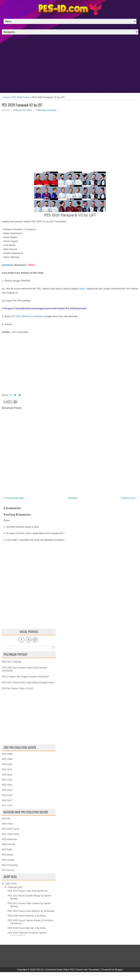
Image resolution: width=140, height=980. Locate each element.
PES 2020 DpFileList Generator (27, 316)
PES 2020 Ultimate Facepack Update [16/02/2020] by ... (27, 934)
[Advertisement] (70, 65)
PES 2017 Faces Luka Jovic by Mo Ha (27, 891)
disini (82, 289)
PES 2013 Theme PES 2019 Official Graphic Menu (28, 682)
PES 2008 (7, 754)
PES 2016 (7, 795)
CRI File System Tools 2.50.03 (17, 688)
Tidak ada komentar (46, 110)
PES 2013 (7, 780)
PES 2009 (7, 759)
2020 (8, 884)
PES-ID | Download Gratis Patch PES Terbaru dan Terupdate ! (68, 970)
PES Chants (8, 860)
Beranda (73, 498)
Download (7, 265)
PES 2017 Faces (11, 829)
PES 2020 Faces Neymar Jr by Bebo (27, 916)
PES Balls (7, 849)
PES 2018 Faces (11, 834)
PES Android (8, 844)
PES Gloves (8, 870)
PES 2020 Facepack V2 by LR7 (22, 105)
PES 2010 (7, 764)
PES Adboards (9, 839)
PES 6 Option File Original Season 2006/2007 (26, 677)
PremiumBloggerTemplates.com (94, 974)
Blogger (119, 970)
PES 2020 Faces (20, 97)
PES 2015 (7, 790)
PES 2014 (7, 785)
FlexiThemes (47, 974)
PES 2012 (7, 775)
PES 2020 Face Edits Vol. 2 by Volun (27, 928)
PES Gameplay (10, 865)
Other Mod (7, 824)
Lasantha (75, 974)
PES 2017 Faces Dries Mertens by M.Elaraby (31, 911)
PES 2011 (7, 769)
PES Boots (7, 855)
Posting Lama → (130, 498)
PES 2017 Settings (12, 662)
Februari (13, 887)
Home (6, 97)
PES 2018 (7, 806)
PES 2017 (7, 800)
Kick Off (6, 818)
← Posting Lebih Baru (13, 498)
